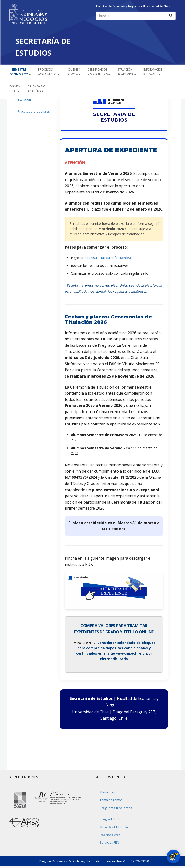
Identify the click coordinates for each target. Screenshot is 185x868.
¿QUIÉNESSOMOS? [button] (74, 72)
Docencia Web (110, 835)
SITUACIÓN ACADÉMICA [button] (127, 72)
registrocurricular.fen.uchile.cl (110, 258)
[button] (20, 72)
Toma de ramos (111, 800)
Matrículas (107, 792)
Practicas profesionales (34, 111)
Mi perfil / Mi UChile (114, 827)
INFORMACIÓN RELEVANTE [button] (153, 72)
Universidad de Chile (156, 6)
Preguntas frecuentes (116, 808)
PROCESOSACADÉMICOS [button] (49, 72)
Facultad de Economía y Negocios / (119, 6)
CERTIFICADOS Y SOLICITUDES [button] (99, 72)
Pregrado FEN (110, 819)
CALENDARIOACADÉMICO (37, 89)
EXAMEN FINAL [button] (15, 89)
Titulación (24, 100)
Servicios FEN (109, 842)
